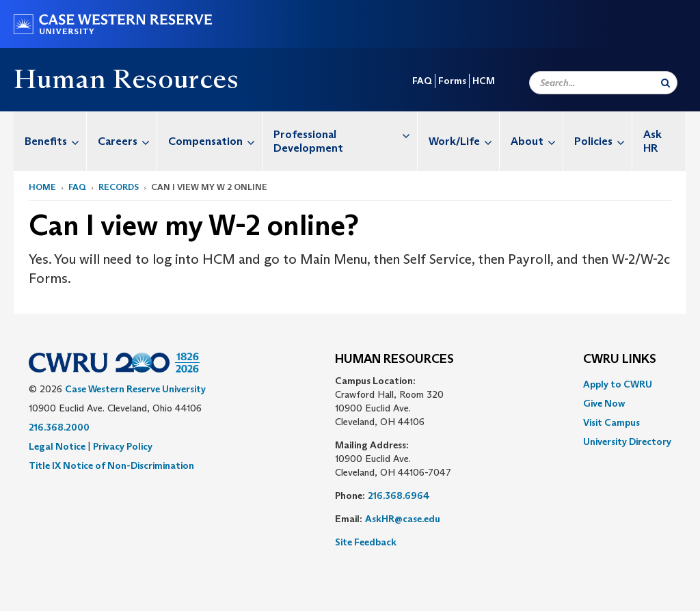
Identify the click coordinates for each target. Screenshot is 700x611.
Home (42, 187)
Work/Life (464, 141)
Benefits (55, 141)
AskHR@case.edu (403, 519)
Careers (127, 141)
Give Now (604, 403)
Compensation (215, 141)
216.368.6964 (399, 495)
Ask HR (652, 141)
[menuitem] (50, 141)
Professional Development (345, 134)
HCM (484, 81)
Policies (603, 141)
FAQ (422, 81)
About (537, 141)
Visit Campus (611, 422)
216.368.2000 (59, 427)
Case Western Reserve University (135, 389)
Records (119, 187)
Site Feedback (366, 542)
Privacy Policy (123, 446)
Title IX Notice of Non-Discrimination (111, 465)
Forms (452, 81)
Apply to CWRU (618, 384)
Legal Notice (57, 446)
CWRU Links (620, 359)
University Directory (627, 442)
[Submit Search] (665, 83)
